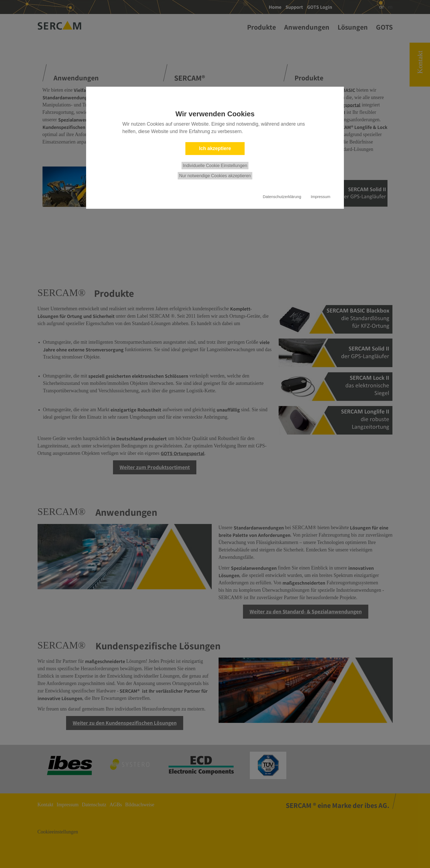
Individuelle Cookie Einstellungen (215, 166)
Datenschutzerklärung (282, 197)
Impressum (320, 197)
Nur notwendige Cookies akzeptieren (215, 176)
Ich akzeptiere (215, 148)
